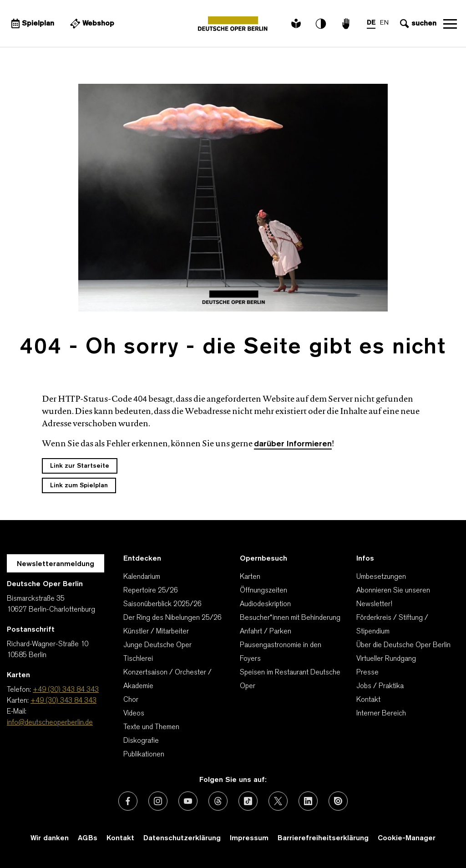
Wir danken (50, 838)
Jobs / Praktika (380, 686)
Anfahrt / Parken (266, 632)
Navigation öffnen (450, 24)
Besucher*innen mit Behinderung (290, 618)
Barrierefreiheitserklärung (323, 838)
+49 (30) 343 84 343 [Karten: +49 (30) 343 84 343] (63, 701)
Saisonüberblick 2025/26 (162, 604)
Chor (131, 700)
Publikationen (144, 755)
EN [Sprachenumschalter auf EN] (384, 23)
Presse (367, 673)
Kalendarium (142, 577)
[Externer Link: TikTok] (248, 801)
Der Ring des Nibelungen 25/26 (172, 618)
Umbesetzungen (381, 577)
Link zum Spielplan (79, 486)
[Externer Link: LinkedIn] (308, 801)
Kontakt (368, 700)
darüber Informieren (293, 444)
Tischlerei (138, 659)
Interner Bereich (381, 714)
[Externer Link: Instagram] (158, 801)
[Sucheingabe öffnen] (417, 24)
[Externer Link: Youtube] (188, 801)
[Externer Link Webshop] (91, 24)
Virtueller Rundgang (386, 659)
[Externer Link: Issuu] (338, 801)
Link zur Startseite (80, 466)
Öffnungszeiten (263, 591)
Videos (134, 714)
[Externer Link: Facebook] (128, 801)
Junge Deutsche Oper (157, 645)
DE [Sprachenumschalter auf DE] (371, 23)
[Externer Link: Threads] (218, 801)
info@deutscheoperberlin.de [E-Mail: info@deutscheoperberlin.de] (50, 723)
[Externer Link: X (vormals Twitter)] (278, 801)
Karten (250, 577)
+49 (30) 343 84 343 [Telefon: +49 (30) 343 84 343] (66, 690)
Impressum (249, 838)
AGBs (88, 838)
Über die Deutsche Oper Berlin (403, 645)
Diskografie (141, 741)
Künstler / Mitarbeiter (156, 632)
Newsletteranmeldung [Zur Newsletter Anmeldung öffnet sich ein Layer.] (56, 564)
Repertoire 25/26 (151, 591)
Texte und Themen (151, 727)
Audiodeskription (265, 604)
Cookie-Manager (407, 838)
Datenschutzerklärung (182, 838)
